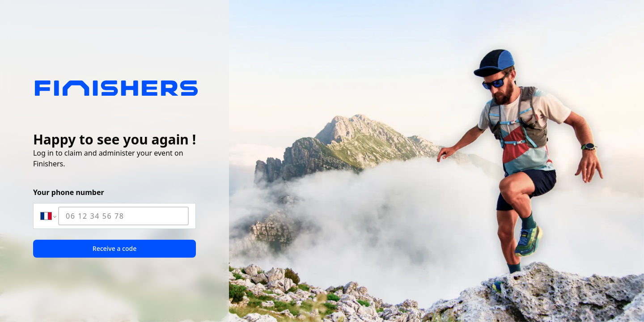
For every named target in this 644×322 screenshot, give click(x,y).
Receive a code (114, 248)
